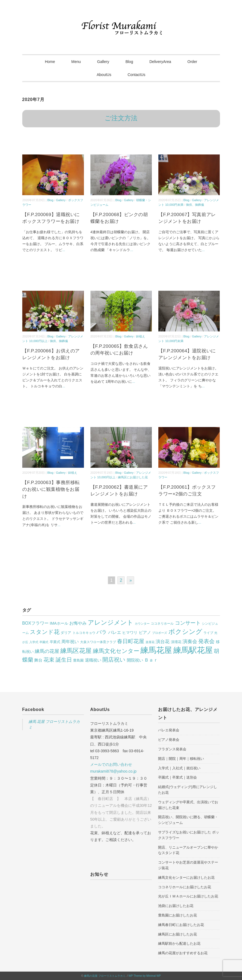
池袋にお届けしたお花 (176, 906)
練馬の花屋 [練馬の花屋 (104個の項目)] (47, 651)
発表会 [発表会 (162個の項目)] (206, 641)
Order (192, 62)
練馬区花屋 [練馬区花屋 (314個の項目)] (76, 651)
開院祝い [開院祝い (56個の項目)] (135, 660)
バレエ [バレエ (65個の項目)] (115, 632)
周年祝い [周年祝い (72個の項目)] (70, 641)
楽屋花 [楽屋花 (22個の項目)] (150, 642)
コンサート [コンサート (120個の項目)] (188, 623)
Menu (76, 62)
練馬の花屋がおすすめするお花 (183, 953)
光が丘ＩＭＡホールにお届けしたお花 (188, 896)
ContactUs (136, 75)
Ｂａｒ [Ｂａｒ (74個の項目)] (151, 660)
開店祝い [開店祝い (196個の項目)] (114, 660)
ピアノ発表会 (169, 740)
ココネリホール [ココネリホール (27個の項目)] (162, 624)
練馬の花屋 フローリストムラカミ (105, 976)
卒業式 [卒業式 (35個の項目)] (55, 642)
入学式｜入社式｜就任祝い (179, 768)
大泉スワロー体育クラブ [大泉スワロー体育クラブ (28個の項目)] (98, 642)
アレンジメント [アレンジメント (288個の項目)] (111, 622)
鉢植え (141, 336)
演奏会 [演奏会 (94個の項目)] (190, 641)
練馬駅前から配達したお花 (179, 943)
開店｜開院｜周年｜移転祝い (181, 759)
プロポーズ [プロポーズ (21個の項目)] (160, 633)
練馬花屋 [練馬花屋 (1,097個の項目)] (156, 650)
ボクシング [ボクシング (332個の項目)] (185, 632)
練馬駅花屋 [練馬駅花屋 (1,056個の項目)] (193, 650)
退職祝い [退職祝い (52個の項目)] (93, 660)
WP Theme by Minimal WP (145, 976)
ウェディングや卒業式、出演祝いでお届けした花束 (188, 805)
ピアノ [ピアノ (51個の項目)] (145, 633)
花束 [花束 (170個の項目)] (49, 660)
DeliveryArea (160, 62)
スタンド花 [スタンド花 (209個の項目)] (45, 632)
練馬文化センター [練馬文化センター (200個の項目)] (116, 651)
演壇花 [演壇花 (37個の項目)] (176, 642)
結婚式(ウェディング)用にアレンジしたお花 (188, 790)
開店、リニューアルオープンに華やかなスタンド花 (188, 850)
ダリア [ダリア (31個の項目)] (66, 633)
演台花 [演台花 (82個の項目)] (163, 642)
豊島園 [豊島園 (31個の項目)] (78, 660)
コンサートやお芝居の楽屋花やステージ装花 (188, 865)
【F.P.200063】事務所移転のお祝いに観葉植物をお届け (51, 489)
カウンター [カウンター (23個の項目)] (142, 624)
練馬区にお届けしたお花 (177, 934)
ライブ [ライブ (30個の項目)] (208, 633)
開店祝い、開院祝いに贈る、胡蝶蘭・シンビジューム (188, 820)
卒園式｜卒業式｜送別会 (177, 777)
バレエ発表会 (169, 730)
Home (50, 62)
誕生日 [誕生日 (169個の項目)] (64, 660)
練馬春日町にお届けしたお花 (181, 925)
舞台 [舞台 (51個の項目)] (38, 660)
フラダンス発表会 (172, 749)
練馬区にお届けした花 (133, 477)
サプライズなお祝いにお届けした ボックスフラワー (189, 835)
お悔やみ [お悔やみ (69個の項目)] (78, 623)
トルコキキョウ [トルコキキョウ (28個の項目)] (84, 633)
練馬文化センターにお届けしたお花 (186, 878)
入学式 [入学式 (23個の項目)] (34, 642)
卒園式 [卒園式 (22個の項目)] (44, 642)
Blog (129, 62)
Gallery (103, 62)
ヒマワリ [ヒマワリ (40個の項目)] (130, 633)
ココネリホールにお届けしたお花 (185, 887)
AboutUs (104, 75)
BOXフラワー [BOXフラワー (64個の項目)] (35, 623)
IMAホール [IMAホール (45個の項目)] (59, 623)
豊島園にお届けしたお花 (177, 915)
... (64, 250)
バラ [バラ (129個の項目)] (102, 632)
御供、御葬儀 (195, 205)
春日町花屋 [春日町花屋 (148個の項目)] (131, 641)
